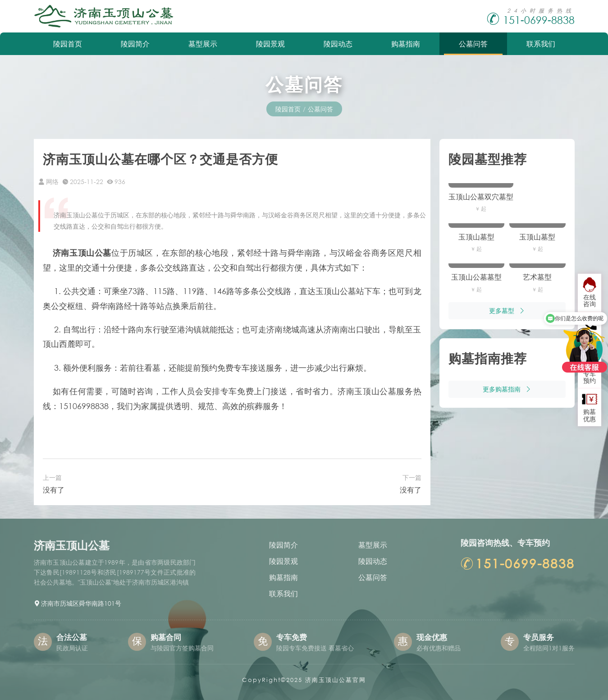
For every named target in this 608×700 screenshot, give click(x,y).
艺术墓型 (537, 277)
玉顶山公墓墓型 (476, 277)
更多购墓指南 (507, 389)
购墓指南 (406, 44)
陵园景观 (270, 44)
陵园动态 (338, 44)
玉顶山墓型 (476, 237)
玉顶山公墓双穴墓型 (481, 196)
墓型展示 (203, 44)
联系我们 (541, 44)
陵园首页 (68, 44)
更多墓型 (507, 311)
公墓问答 (473, 44)
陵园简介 (135, 44)
